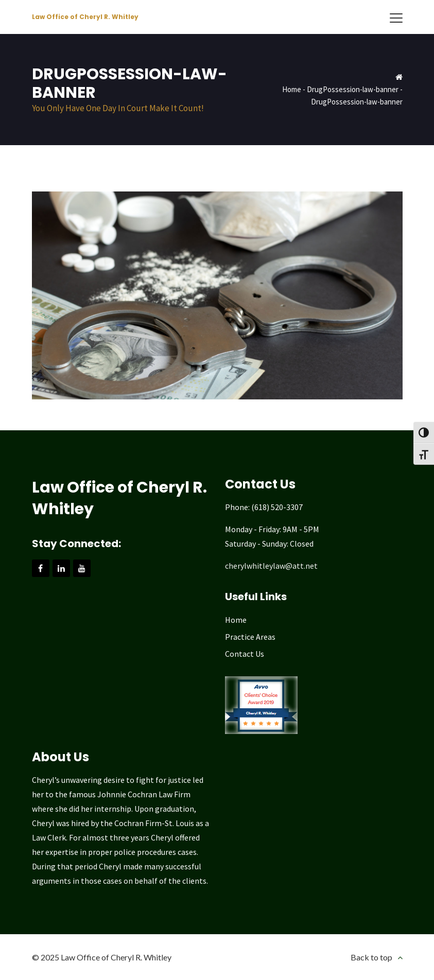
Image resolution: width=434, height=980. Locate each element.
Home (292, 89)
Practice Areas (250, 637)
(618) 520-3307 (277, 507)
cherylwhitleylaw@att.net (271, 566)
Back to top (371, 957)
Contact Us (245, 654)
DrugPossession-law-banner (353, 89)
